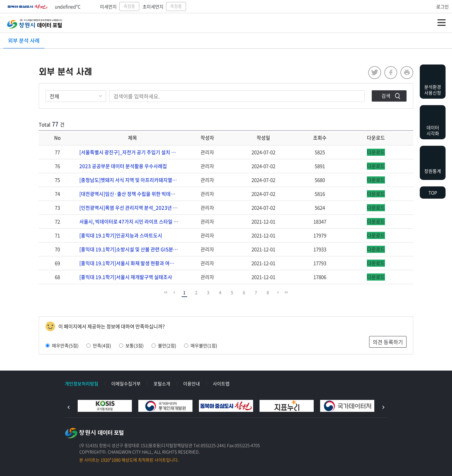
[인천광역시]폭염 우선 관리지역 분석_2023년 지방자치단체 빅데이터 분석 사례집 (132, 208)
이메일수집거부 (126, 383)
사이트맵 (221, 383)
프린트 (407, 73)
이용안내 (192, 383)
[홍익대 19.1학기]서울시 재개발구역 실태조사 (126, 277)
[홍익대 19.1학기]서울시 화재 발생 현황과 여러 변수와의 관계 (132, 263)
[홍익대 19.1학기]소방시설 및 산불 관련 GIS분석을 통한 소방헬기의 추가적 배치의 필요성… (132, 249)
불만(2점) (164, 345)
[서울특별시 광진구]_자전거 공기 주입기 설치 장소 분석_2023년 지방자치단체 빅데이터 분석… (132, 152)
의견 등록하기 (388, 342)
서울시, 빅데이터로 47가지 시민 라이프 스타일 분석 (131, 222)
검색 (386, 96)
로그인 (442, 6)
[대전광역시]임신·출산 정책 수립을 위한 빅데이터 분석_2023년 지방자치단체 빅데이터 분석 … (132, 194)
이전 (69, 407)
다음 (383, 407)
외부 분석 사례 (24, 40)
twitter (375, 73)
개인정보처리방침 (82, 383)
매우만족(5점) (62, 345)
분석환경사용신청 (433, 90)
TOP (433, 193)
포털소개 (162, 383)
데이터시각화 (433, 130)
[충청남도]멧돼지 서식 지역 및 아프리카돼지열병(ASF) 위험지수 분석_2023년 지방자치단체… (132, 180)
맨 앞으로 (166, 293)
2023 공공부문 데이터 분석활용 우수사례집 (123, 166)
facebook (391, 73)
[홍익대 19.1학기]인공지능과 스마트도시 (121, 235)
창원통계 (433, 171)
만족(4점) (99, 345)
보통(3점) (131, 345)
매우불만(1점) (201, 345)
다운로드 (376, 152)
